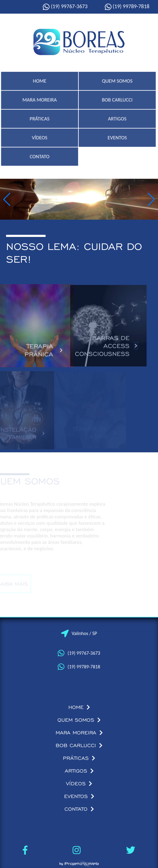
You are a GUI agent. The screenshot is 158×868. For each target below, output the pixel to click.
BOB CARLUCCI (117, 103)
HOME (40, 84)
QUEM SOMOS (117, 84)
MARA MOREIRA (40, 103)
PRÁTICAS (40, 122)
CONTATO (40, 159)
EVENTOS (117, 140)
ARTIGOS (117, 122)
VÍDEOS (40, 140)
